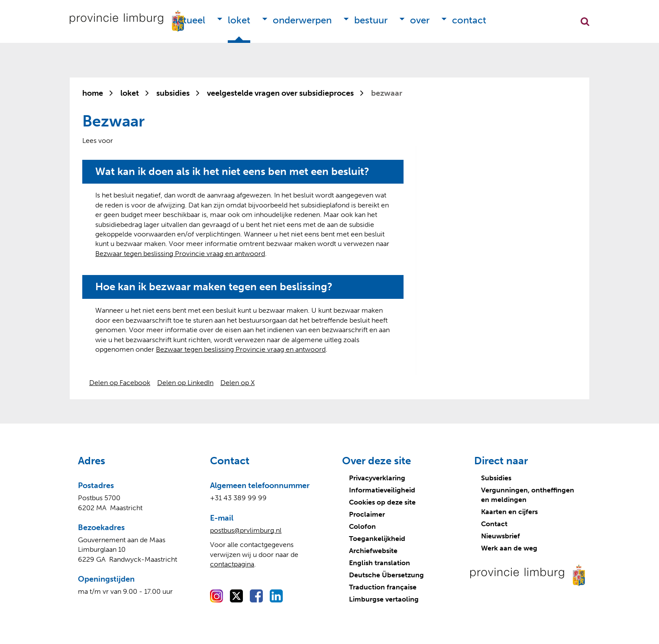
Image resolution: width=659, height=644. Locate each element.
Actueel (189, 20)
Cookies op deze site (382, 502)
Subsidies (496, 478)
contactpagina (232, 564)
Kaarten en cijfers (509, 512)
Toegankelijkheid (377, 539)
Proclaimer (367, 514)
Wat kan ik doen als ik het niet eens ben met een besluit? (232, 172)
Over (420, 20)
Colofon (362, 526)
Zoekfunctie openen (585, 22)
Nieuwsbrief (501, 536)
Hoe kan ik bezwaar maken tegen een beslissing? (214, 287)
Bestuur (371, 20)
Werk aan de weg (509, 548)
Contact (469, 20)
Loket (239, 20)
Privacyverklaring (377, 478)
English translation (380, 563)
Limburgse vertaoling (384, 599)
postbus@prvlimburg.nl (246, 530)
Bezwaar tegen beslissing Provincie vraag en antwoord (180, 254)
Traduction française (383, 587)
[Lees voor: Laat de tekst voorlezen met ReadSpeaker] (98, 141)
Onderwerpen (302, 20)
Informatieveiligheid (382, 490)
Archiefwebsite (373, 551)
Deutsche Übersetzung (386, 575)
